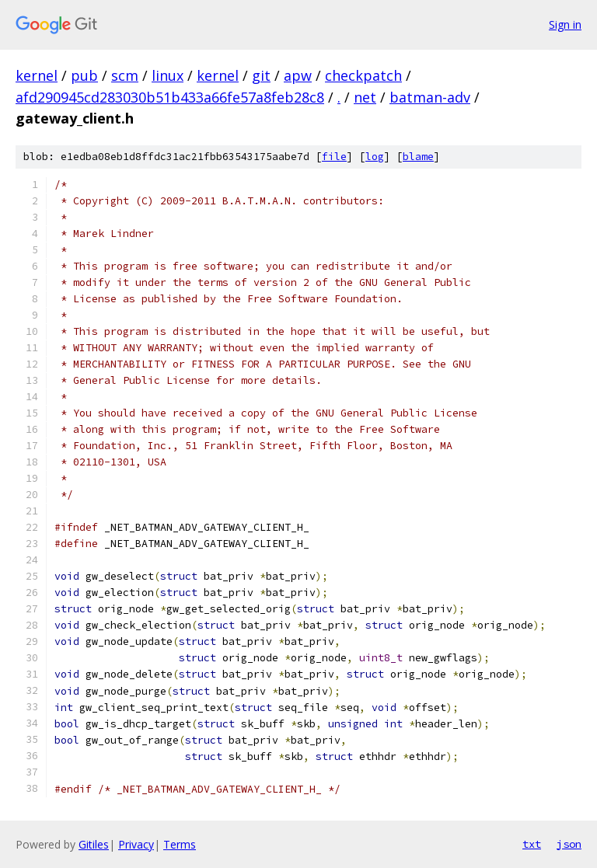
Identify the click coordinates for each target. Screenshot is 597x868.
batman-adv (430, 97)
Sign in (565, 24)
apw (298, 75)
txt (532, 844)
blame (418, 157)
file (334, 157)
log (375, 157)
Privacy (136, 844)
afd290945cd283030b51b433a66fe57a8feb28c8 (170, 97)
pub (84, 75)
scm (125, 75)
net (365, 97)
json (569, 844)
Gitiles (94, 844)
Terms (180, 844)
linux (168, 75)
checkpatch (363, 75)
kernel (37, 75)
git (261, 75)
